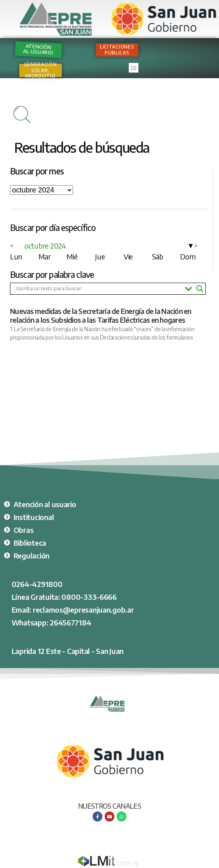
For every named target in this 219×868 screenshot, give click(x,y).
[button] (134, 68)
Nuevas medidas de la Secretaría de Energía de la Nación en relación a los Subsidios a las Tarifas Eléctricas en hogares (101, 316)
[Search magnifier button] (200, 289)
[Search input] (99, 289)
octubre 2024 (45, 246)
